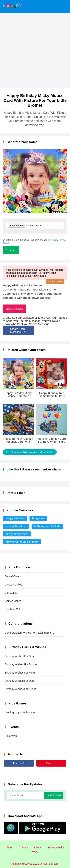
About (9, 847)
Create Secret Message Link (18, 330)
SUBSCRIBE (54, 795)
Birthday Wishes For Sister (20, 656)
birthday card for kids (47, 526)
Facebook (19, 763)
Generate (11, 250)
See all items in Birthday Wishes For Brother (30, 452)
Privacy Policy (56, 847)
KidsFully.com (50, 864)
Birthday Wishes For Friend (21, 689)
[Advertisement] (35, 50)
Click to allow (55, 281)
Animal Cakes (13, 576)
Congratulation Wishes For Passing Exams (29, 633)
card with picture (16, 526)
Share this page (14, 309)
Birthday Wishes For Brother (21, 664)
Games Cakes (13, 601)
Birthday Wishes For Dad (19, 681)
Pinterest (51, 763)
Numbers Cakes (14, 609)
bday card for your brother (22, 542)
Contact (23, 847)
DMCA (38, 847)
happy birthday (15, 518)
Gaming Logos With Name (20, 712)
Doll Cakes (11, 593)
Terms (51, 240)
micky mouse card (17, 534)
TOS (35, 852)
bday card (38, 518)
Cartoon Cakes (13, 585)
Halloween (11, 736)
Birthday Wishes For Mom (20, 673)
